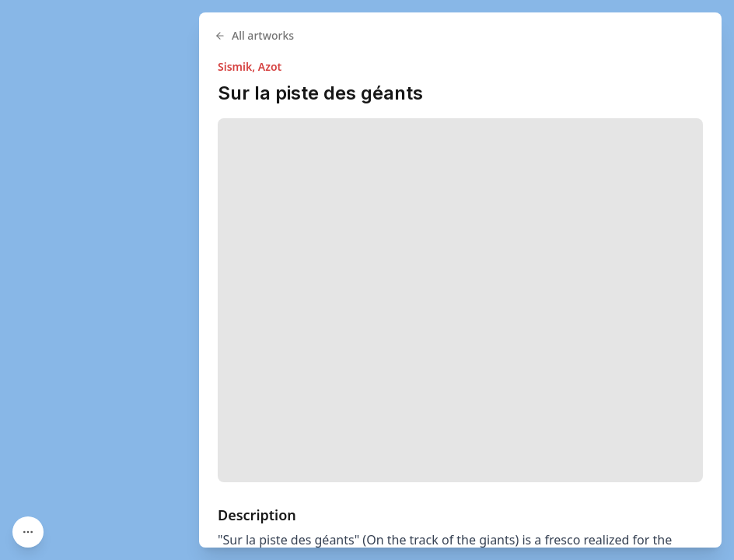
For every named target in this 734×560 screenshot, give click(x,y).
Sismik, (238, 66)
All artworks (254, 35)
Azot (270, 66)
